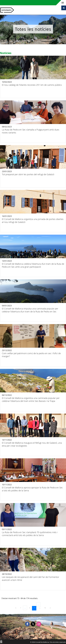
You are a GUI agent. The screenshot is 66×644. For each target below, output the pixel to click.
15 (46, 608)
